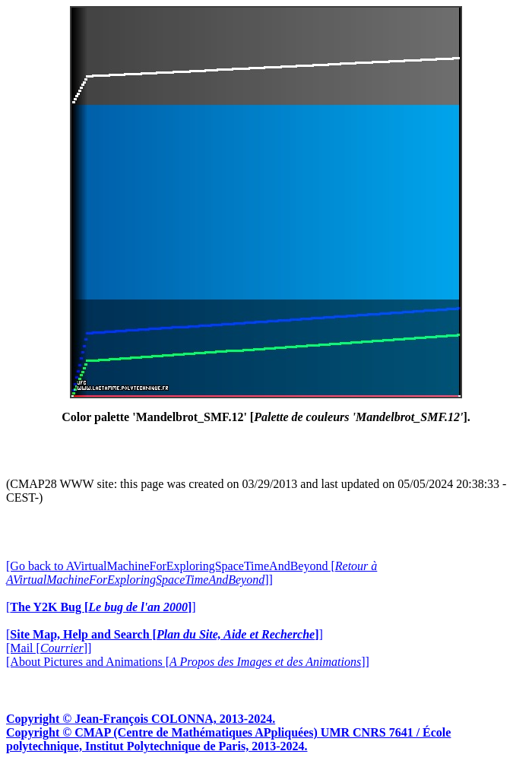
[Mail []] (49, 648)
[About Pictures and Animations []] (188, 662)
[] (101, 607)
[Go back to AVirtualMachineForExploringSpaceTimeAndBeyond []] (192, 573)
